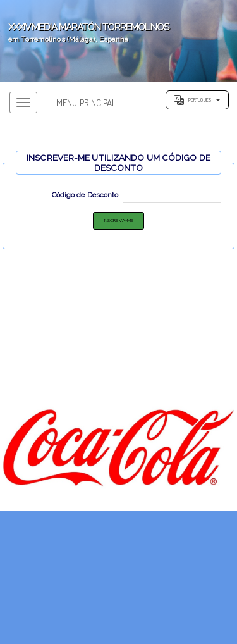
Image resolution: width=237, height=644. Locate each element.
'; (118, 41)
